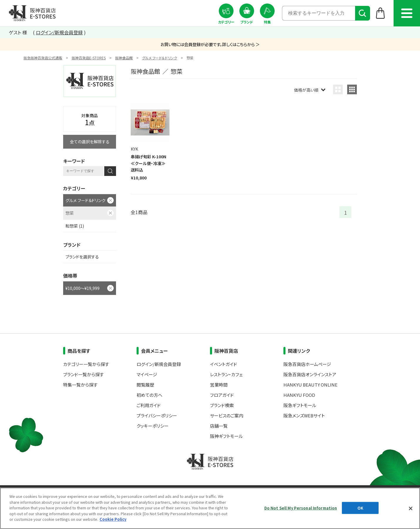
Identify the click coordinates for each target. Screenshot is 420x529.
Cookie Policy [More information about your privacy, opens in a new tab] (113, 519)
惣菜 (70, 213)
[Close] (411, 508)
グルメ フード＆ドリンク (160, 58)
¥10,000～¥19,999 (83, 288)
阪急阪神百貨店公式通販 (43, 58)
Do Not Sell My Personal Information (301, 508)
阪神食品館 (124, 58)
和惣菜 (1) (75, 226)
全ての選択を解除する (90, 142)
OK (360, 508)
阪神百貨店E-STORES (89, 58)
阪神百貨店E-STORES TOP (32, 13)
